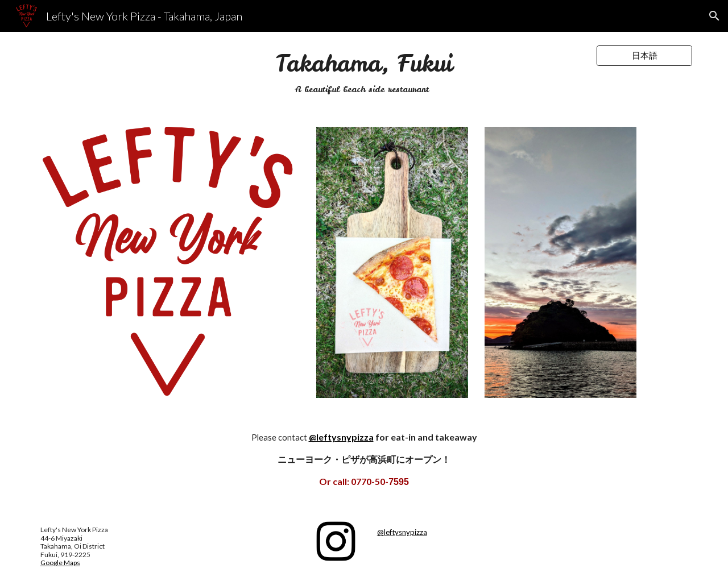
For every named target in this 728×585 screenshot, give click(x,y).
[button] (714, 16)
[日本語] (644, 56)
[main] (364, 72)
